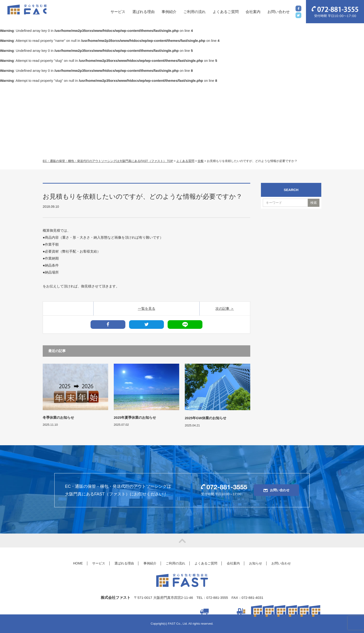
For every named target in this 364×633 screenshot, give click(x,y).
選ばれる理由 (143, 12)
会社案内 (253, 12)
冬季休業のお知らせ (58, 418)
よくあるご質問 (226, 12)
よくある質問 (185, 161)
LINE (185, 325)
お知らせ (256, 563)
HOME (78, 563)
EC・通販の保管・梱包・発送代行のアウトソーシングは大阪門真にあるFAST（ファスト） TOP (108, 161)
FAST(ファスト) (37, 12)
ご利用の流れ (195, 12)
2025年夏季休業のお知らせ (135, 418)
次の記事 (223, 308)
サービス (118, 12)
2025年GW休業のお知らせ (206, 418)
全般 (201, 161)
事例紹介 (169, 12)
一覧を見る (147, 308)
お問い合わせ (279, 12)
